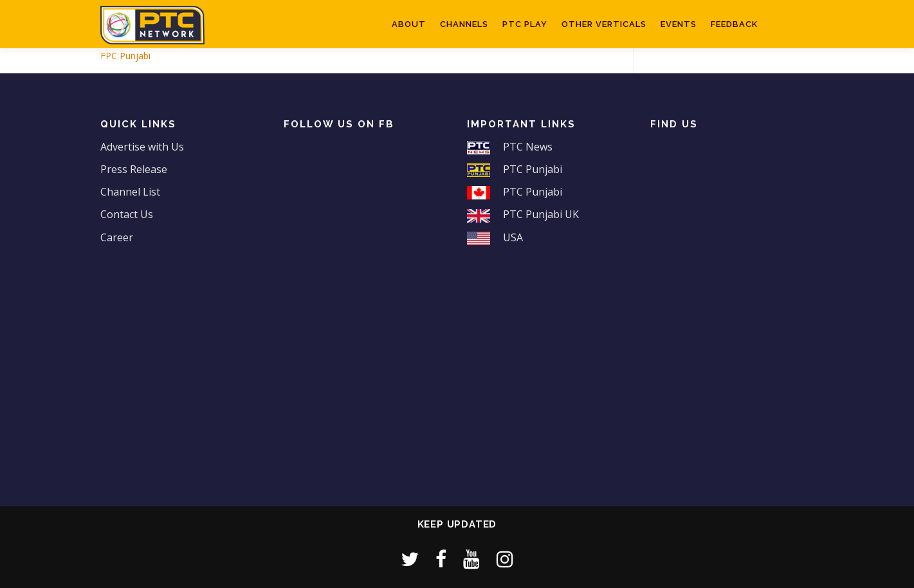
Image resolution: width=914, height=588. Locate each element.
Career (117, 237)
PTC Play (525, 24)
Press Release (134, 169)
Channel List (130, 192)
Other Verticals (604, 24)
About (409, 24)
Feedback (734, 24)
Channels (464, 24)
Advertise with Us (142, 147)
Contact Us (127, 214)
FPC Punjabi (125, 56)
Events (679, 24)
